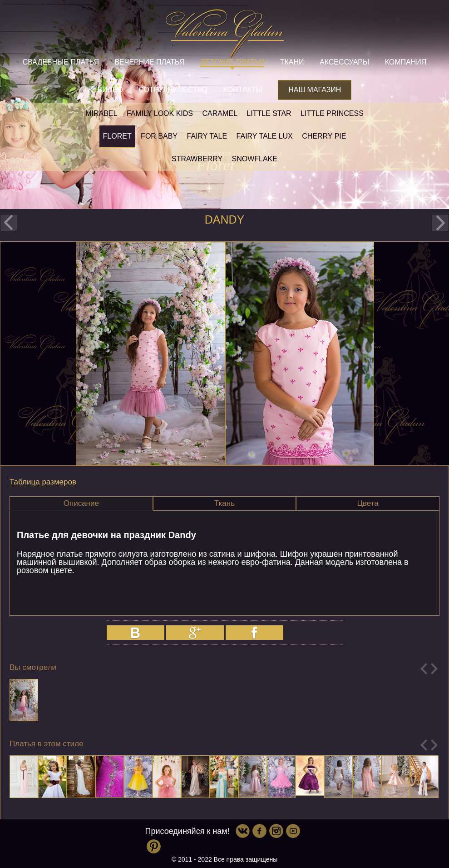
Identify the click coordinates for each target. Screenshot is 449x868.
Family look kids (160, 113)
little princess (332, 113)
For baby (159, 136)
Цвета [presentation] (368, 503)
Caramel (220, 113)
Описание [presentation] (81, 503)
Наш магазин (315, 90)
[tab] (81, 504)
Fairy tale (207, 136)
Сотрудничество (173, 90)
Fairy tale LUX (265, 136)
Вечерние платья (149, 62)
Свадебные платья (61, 62)
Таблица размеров (43, 482)
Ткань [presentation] (224, 503)
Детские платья (232, 62)
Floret (117, 136)
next (440, 223)
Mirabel (101, 113)
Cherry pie (324, 136)
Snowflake (255, 159)
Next (434, 669)
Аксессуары (344, 62)
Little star (269, 113)
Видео (110, 90)
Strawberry (197, 159)
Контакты (242, 90)
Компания (406, 62)
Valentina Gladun (225, 34)
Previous (424, 669)
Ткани (292, 62)
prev (9, 223)
